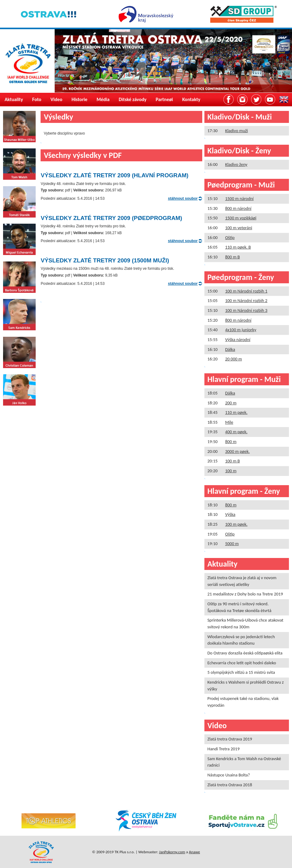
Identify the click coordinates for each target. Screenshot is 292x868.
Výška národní (238, 340)
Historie (80, 99)
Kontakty (191, 99)
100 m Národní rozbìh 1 (246, 291)
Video (56, 99)
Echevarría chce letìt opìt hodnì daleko (242, 663)
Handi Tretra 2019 (224, 749)
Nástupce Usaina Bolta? (229, 775)
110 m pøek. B (238, 247)
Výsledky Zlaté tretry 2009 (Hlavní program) (114, 175)
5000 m (232, 544)
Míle (229, 422)
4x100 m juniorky (241, 330)
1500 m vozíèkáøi (241, 218)
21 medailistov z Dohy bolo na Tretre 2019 (245, 594)
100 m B (232, 461)
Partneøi (164, 99)
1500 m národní (239, 198)
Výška (230, 514)
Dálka (230, 349)
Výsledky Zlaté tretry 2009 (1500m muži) (105, 260)
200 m (231, 403)
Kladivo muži (236, 131)
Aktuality (14, 99)
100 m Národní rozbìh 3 (246, 310)
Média (103, 99)
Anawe (195, 852)
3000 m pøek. (237, 451)
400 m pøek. (236, 432)
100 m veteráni (239, 228)
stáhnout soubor (183, 198)
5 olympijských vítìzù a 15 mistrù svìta (241, 672)
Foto (37, 99)
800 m (231, 442)
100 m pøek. (236, 524)
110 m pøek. (236, 412)
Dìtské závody (132, 99)
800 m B (232, 257)
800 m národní (238, 208)
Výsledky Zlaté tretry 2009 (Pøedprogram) (111, 218)
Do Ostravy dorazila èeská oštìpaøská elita (245, 653)
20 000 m (233, 359)
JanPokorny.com (172, 852)
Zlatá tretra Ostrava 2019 (230, 739)
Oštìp (230, 238)
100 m (231, 471)
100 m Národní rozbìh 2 (246, 300)
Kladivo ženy (236, 164)
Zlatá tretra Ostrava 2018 (230, 785)
